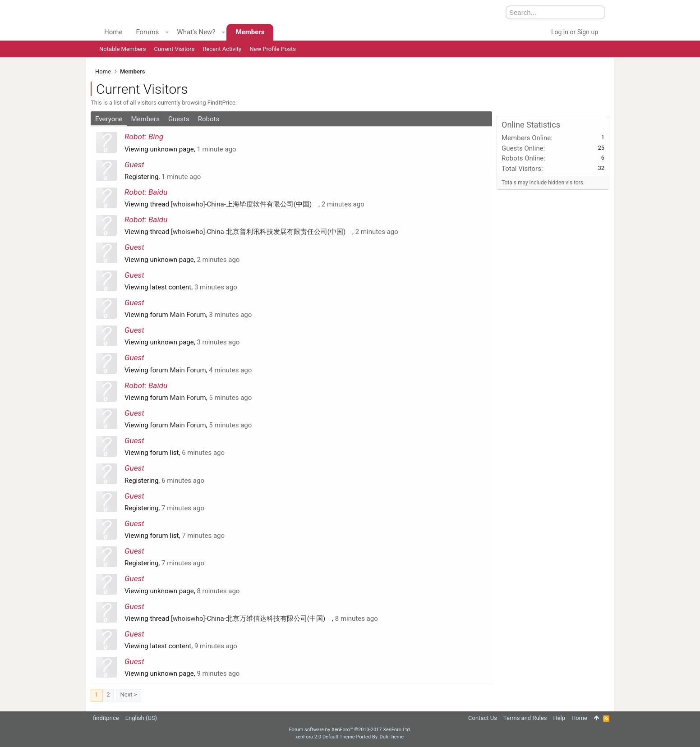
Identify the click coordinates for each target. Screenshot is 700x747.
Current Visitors (175, 49)
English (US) (141, 718)
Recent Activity (222, 49)
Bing (156, 137)
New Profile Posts (273, 49)
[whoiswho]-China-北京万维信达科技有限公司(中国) (251, 619)
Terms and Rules (525, 718)
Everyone (109, 119)
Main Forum (188, 315)
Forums (147, 32)
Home (113, 32)
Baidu (158, 192)
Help (559, 718)
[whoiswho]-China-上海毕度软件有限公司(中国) (245, 204)
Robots (209, 119)
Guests (179, 119)
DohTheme (392, 737)
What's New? (196, 32)
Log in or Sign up (575, 32)
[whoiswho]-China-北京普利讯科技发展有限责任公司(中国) (262, 232)
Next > (129, 694)
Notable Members (123, 49)
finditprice (106, 718)
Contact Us (483, 718)
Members (145, 119)
